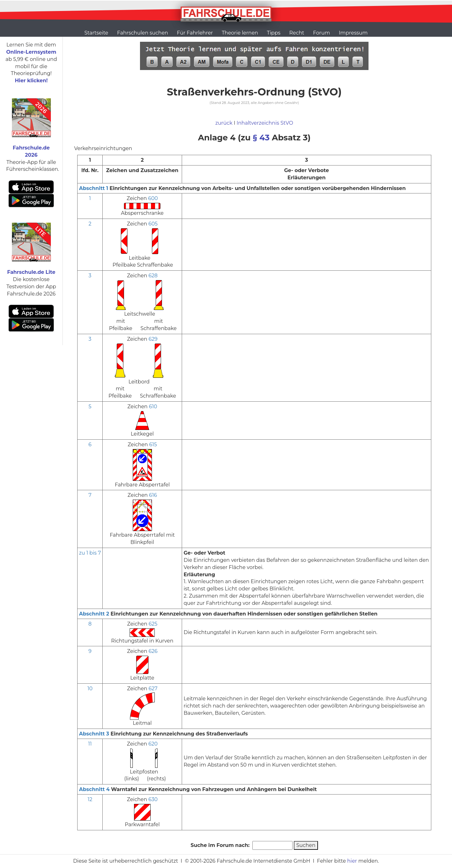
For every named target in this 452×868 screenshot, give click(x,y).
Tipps (274, 33)
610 (153, 407)
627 (153, 689)
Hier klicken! (31, 81)
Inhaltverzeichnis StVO (265, 123)
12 (90, 799)
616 (153, 495)
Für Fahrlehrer (195, 33)
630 (153, 799)
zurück (224, 123)
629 (153, 339)
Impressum (353, 33)
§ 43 (261, 137)
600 (153, 198)
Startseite (96, 33)
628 (153, 276)
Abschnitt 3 (94, 734)
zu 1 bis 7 (90, 553)
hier (352, 861)
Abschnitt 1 (94, 188)
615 (153, 445)
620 (153, 744)
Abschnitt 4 (94, 789)
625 (153, 624)
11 (90, 744)
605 (153, 224)
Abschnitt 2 (94, 614)
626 (153, 651)
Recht (297, 33)
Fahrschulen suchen (143, 33)
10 (90, 689)
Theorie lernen (240, 33)
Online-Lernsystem (31, 52)
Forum (321, 33)
